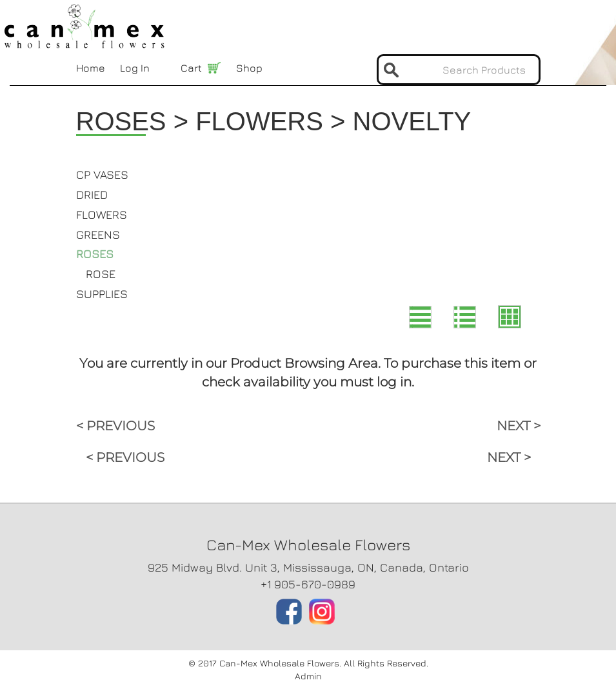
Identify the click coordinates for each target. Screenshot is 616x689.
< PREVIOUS (115, 426)
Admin (308, 676)
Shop (249, 68)
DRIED (92, 195)
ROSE (101, 274)
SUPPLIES (102, 294)
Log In (135, 68)
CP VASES (102, 175)
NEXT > (519, 426)
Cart (191, 68)
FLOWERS (102, 215)
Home (91, 68)
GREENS (98, 235)
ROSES (95, 254)
